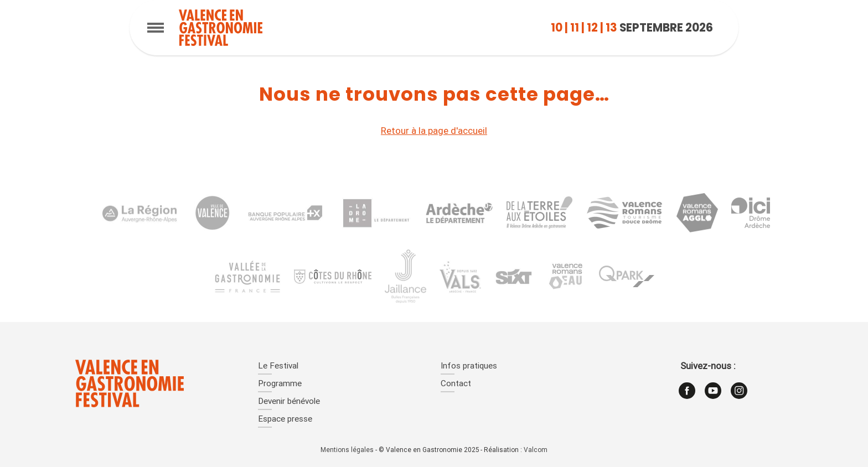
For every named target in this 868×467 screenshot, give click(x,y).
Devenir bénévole (289, 402)
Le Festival (278, 367)
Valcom (536, 450)
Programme (280, 384)
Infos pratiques (469, 367)
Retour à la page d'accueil (434, 131)
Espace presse (285, 420)
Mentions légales (347, 450)
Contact (456, 384)
